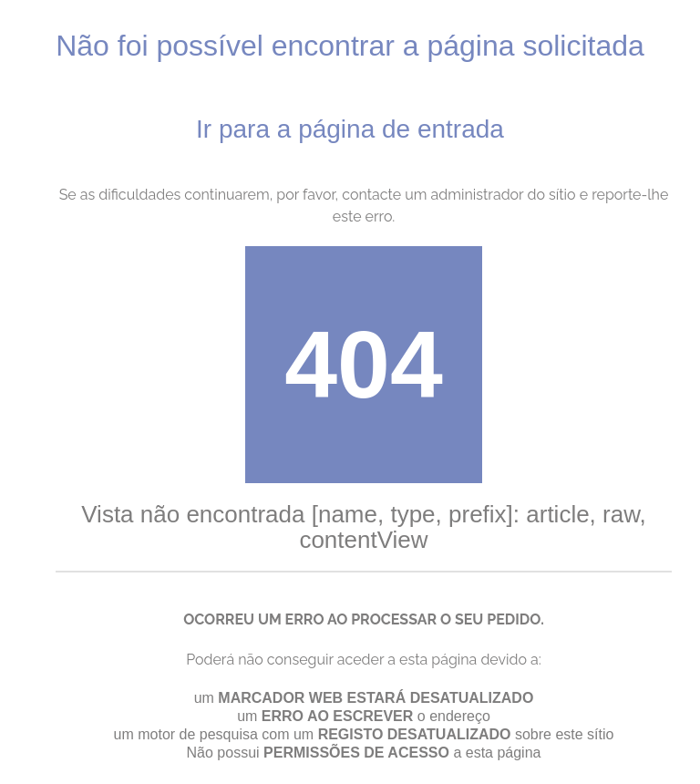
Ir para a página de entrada (350, 129)
